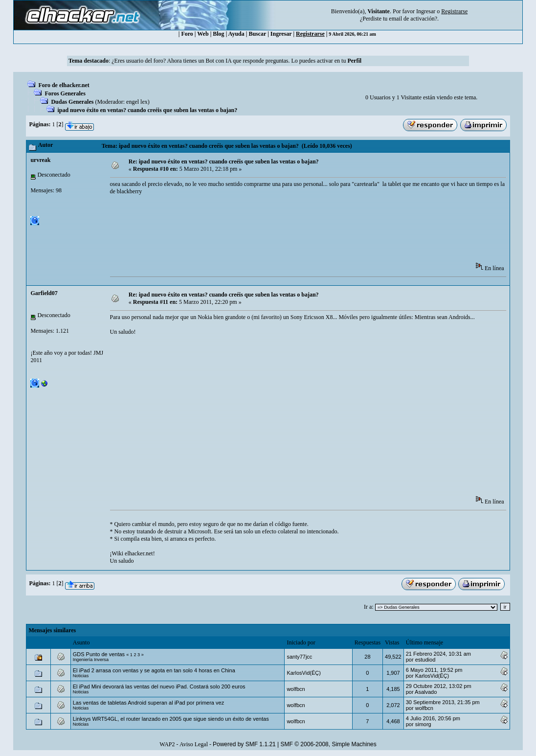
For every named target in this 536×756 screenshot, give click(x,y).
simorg (423, 724)
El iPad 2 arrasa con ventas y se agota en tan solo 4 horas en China (154, 670)
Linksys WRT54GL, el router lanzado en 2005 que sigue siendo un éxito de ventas (171, 719)
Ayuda (236, 34)
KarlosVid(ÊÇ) (304, 673)
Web (203, 34)
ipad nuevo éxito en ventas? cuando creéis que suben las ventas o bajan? (147, 110)
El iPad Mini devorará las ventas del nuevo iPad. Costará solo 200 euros (159, 687)
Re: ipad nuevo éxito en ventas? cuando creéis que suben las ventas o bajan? (224, 161)
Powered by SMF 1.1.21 (244, 744)
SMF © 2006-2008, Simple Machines (329, 744)
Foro (187, 34)
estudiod (425, 660)
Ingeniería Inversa (91, 660)
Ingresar (426, 11)
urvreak (40, 160)
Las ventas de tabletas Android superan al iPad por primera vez (148, 703)
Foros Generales (65, 93)
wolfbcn (296, 689)
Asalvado (426, 692)
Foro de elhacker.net (64, 85)
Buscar (257, 34)
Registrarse (310, 34)
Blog (218, 34)
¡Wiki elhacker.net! (133, 553)
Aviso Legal (194, 744)
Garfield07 (44, 293)
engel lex (137, 102)
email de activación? (413, 19)
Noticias (81, 676)
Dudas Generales (72, 102)
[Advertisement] (288, 232)
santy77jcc (299, 657)
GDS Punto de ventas (99, 654)
